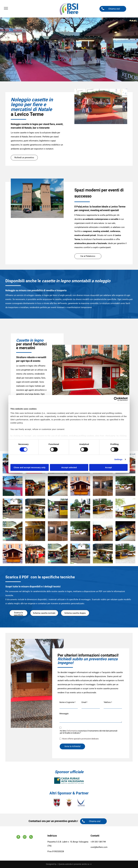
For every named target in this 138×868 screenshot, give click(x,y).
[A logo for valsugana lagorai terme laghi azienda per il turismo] (81, 803)
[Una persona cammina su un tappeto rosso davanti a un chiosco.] (13, 486)
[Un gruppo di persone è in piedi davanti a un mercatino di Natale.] (35, 554)
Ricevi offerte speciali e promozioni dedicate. (81, 739)
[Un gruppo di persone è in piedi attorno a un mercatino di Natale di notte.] (58, 486)
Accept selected (69, 467)
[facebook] (18, 837)
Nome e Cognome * (67, 702)
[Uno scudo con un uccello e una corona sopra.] (69, 803)
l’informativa (72, 731)
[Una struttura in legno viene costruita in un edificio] (35, 531)
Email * (84, 702)
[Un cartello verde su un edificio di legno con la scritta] (13, 531)
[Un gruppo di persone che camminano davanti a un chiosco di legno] (13, 508)
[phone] (31, 837)
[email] (25, 837)
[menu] (6, 8)
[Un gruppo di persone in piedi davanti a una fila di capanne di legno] (80, 508)
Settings (118, 459)
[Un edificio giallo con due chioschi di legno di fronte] (125, 508)
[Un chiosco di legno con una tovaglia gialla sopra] (58, 508)
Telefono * (108, 702)
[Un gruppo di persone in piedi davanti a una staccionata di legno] (125, 486)
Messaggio (64, 714)
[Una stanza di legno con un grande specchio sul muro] (103, 486)
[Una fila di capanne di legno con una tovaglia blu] (103, 508)
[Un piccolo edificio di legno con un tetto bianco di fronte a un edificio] (80, 486)
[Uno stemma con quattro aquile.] (57, 803)
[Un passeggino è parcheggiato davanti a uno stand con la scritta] (35, 508)
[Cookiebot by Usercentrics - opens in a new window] (116, 399)
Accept (108, 467)
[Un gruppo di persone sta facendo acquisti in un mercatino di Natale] (35, 486)
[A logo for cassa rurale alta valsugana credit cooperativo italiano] (69, 781)
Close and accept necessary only (30, 467)
